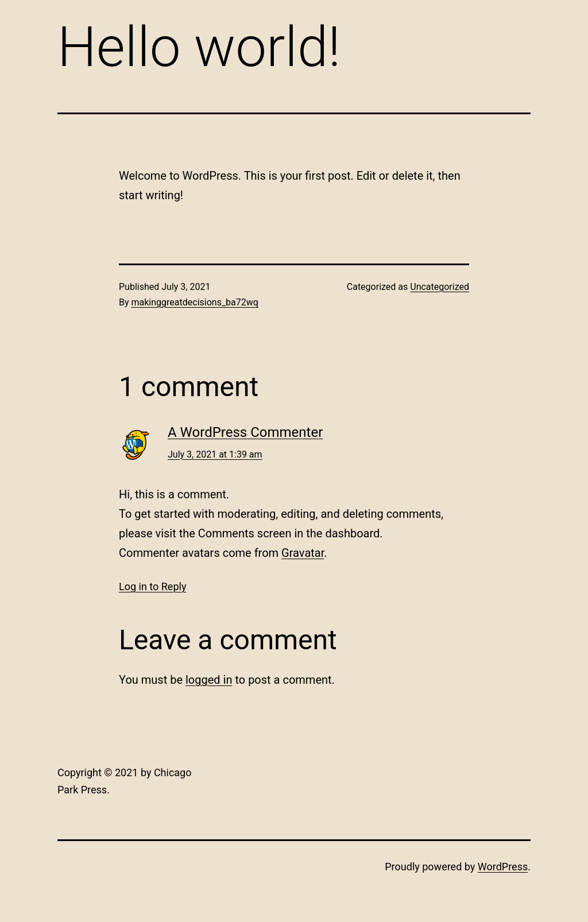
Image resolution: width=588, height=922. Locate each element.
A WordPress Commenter (245, 432)
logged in (209, 680)
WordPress (503, 867)
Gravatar (303, 553)
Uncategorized (440, 287)
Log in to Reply (152, 586)
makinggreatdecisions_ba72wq (195, 302)
